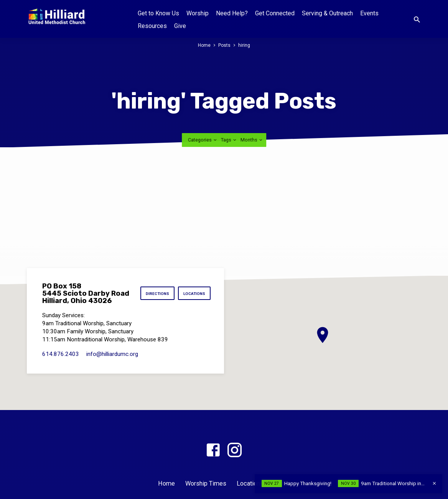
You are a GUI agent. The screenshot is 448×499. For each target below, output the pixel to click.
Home (204, 45)
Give (180, 26)
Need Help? (232, 13)
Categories (203, 140)
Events (369, 13)
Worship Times (206, 483)
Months (252, 140)
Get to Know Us (158, 13)
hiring (245, 45)
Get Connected (275, 13)
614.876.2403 (61, 354)
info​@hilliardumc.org (112, 354)
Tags (229, 140)
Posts (225, 45)
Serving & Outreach (327, 13)
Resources (152, 26)
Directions (156, 294)
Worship (198, 13)
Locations (194, 294)
